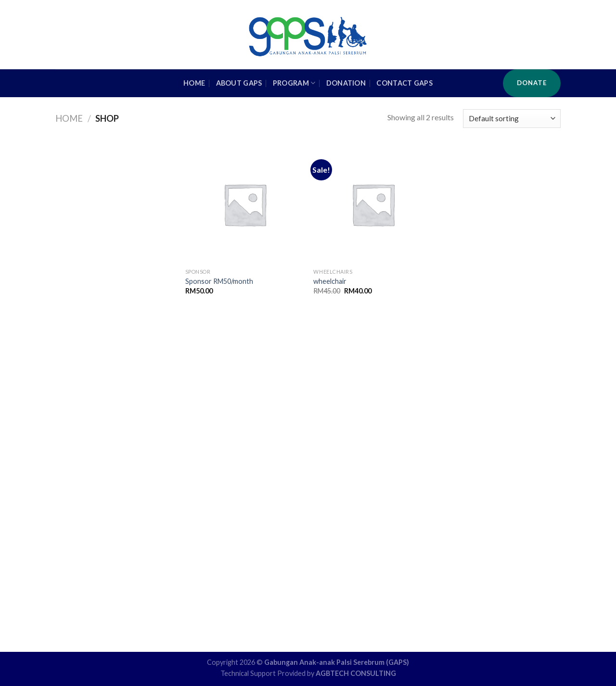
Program (294, 83)
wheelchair (330, 281)
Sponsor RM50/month (219, 281)
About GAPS (239, 83)
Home (69, 118)
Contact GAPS (404, 83)
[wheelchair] (373, 204)
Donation (346, 83)
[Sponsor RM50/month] (245, 204)
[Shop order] (512, 119)
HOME (194, 83)
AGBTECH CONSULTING (356, 673)
